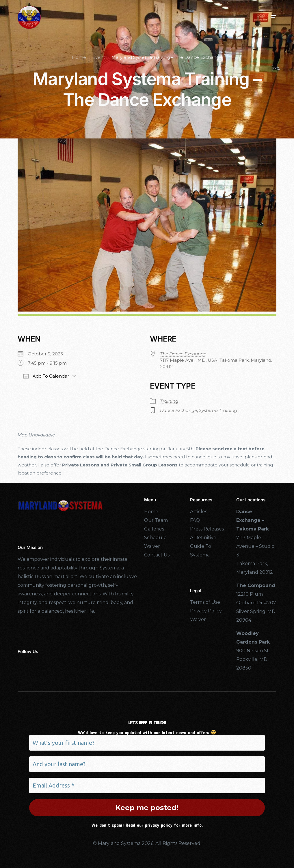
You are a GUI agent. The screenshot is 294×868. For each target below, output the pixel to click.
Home (151, 512)
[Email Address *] (147, 785)
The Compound (256, 585)
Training (169, 401)
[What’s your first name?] (147, 743)
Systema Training (218, 410)
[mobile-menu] (265, 17)
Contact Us (157, 555)
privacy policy (159, 825)
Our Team (156, 520)
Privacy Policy (206, 611)
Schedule (155, 538)
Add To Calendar (46, 376)
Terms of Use (205, 602)
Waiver (152, 546)
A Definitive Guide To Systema (203, 546)
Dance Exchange (178, 410)
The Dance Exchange (183, 354)
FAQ (195, 520)
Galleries (154, 529)
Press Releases (207, 529)
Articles (199, 512)
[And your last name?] (147, 764)
